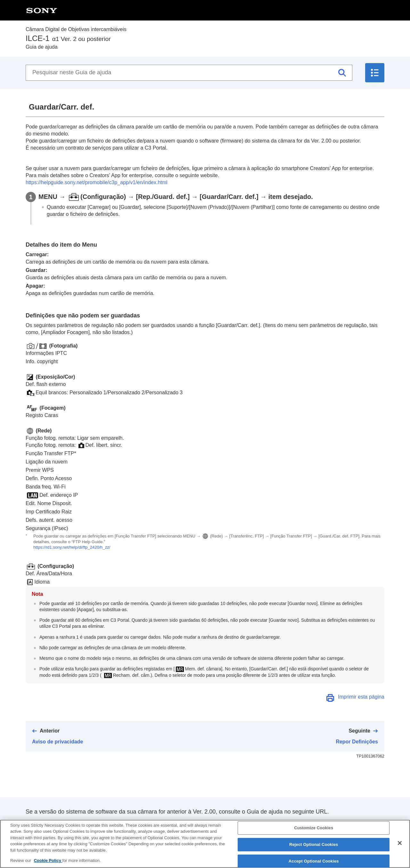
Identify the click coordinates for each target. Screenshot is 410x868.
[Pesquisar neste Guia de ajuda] (189, 73)
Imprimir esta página (361, 697)
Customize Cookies (314, 829)
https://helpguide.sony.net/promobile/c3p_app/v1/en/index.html (97, 182)
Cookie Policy (48, 862)
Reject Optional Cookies (314, 846)
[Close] (400, 845)
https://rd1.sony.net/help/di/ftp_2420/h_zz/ (72, 547)
